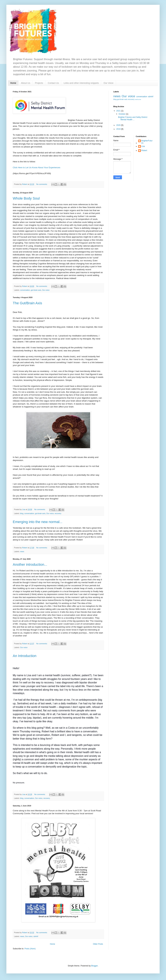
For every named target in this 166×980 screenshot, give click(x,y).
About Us (26, 83)
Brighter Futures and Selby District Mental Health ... (133, 118)
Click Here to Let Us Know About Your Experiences (37, 167)
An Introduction (25, 656)
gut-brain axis (36, 290)
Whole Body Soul (26, 198)
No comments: (42, 184)
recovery (58, 513)
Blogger (94, 966)
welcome (138, 99)
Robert (144, 150)
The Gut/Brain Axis (27, 303)
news (22, 551)
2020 (119, 125)
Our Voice (108, 83)
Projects (39, 83)
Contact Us (53, 83)
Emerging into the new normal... (38, 522)
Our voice (46, 290)
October (122, 114)
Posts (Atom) (30, 949)
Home (13, 83)
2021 (119, 111)
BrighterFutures (147, 142)
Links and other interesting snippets (81, 83)
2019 (119, 129)
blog (22, 513)
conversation (25, 290)
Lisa (143, 146)
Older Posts (98, 944)
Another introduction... (30, 565)
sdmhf (36, 936)
